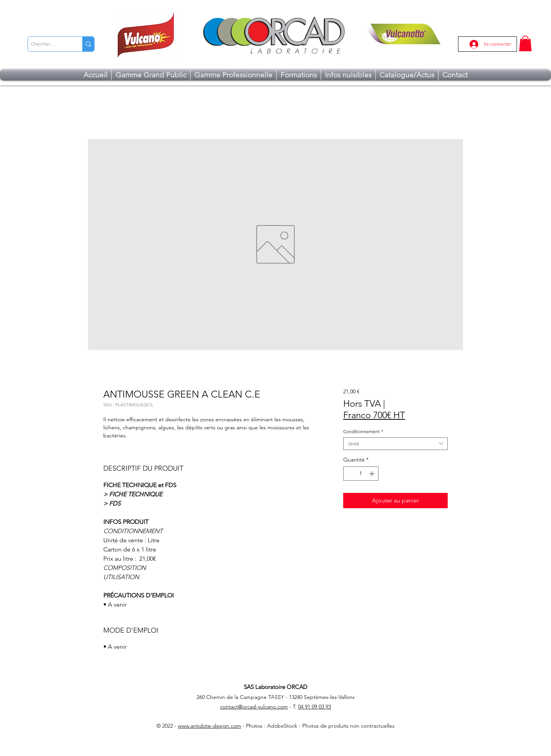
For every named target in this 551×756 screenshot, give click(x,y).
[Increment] (372, 474)
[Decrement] (349, 474)
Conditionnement (363, 431)
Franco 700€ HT (374, 415)
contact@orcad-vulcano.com (254, 707)
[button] (525, 43)
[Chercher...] (49, 44)
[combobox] (395, 444)
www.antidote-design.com (209, 726)
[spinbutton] (361, 474)
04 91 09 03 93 (315, 707)
